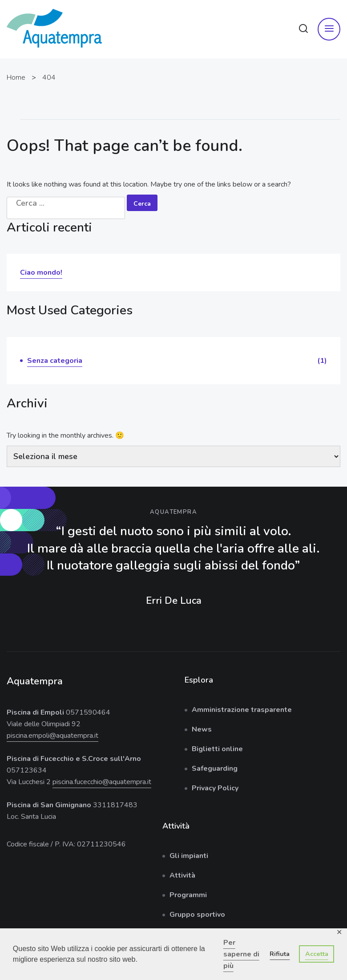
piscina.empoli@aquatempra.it (52, 736)
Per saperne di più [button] (241, 954)
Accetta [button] (317, 954)
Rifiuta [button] (280, 954)
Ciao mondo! (41, 272)
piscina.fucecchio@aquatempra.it (102, 782)
